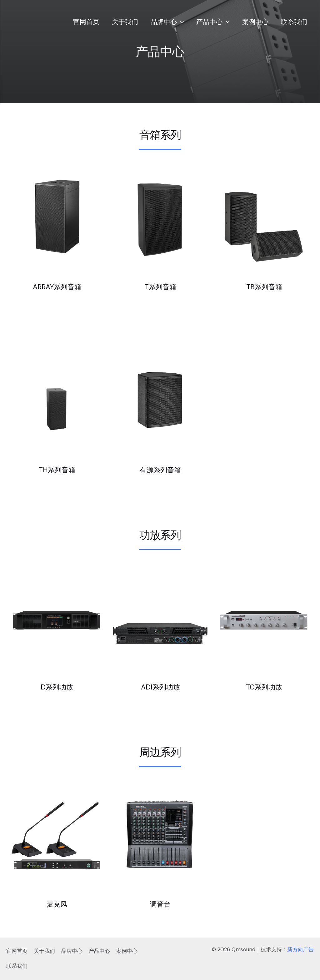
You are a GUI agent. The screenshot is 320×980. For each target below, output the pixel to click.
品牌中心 (165, 22)
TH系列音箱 (57, 470)
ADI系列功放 (160, 687)
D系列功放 (57, 687)
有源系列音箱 (160, 470)
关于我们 (122, 22)
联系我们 (294, 22)
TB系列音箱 (264, 286)
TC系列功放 (264, 687)
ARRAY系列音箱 (57, 286)
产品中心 (211, 22)
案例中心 (254, 22)
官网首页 (83, 22)
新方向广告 (300, 949)
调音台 (160, 904)
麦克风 (57, 904)
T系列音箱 (160, 286)
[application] (178, 22)
